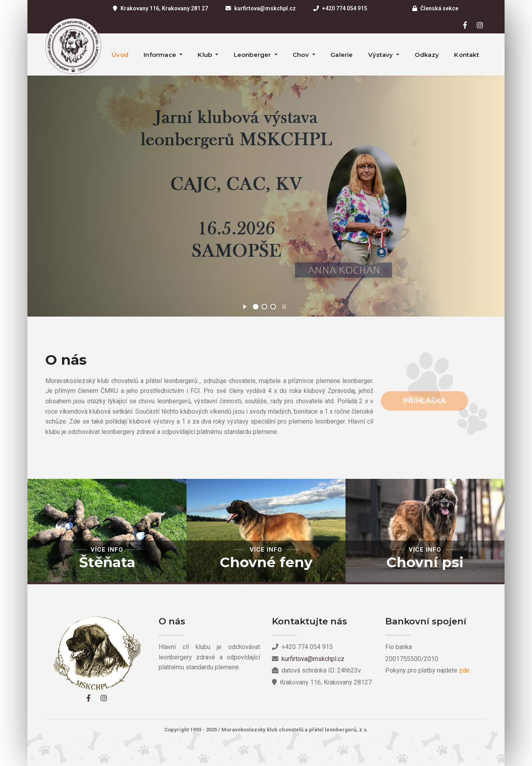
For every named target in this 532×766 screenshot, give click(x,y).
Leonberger (253, 55)
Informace (161, 55)
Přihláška (425, 400)
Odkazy (427, 55)
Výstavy (382, 55)
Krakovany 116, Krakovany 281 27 (164, 8)
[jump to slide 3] (273, 307)
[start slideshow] (245, 305)
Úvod (120, 55)
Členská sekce (439, 8)
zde (464, 670)
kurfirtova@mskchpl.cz (265, 8)
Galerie (342, 55)
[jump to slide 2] (264, 307)
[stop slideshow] (284, 305)
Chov (302, 55)
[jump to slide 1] (256, 307)
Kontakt (466, 55)
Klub (206, 55)
